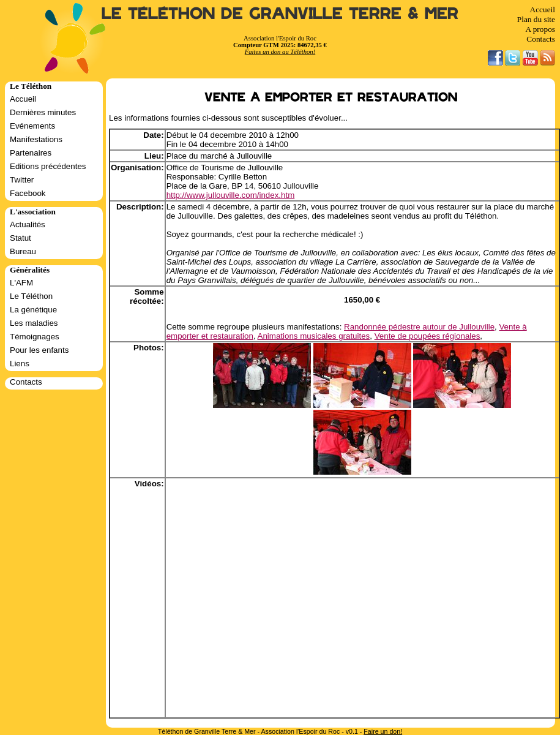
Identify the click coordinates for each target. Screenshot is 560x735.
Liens (20, 364)
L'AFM (21, 283)
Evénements (32, 126)
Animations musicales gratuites (314, 336)
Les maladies (34, 323)
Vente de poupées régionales (427, 336)
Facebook (28, 193)
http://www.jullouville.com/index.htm (231, 195)
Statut (21, 238)
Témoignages (35, 337)
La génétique (33, 310)
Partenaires (31, 153)
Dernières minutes (43, 112)
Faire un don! (383, 731)
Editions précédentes (48, 166)
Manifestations (36, 139)
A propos (540, 29)
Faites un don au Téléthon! (280, 52)
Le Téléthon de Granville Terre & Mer (280, 14)
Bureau (23, 251)
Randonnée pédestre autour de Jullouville (419, 327)
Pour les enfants (39, 350)
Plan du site (536, 19)
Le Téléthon (31, 296)
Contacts (541, 39)
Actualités (28, 224)
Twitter (22, 180)
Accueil (543, 9)
